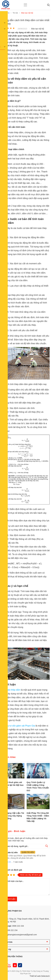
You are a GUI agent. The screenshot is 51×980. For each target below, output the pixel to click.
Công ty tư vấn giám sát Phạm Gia (18, 726)
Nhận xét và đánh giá (12, 870)
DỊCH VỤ (7, 949)
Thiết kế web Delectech (40, 976)
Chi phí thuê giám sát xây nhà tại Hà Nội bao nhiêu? (12, 785)
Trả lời (8, 862)
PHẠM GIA (8, 942)
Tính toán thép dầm (11, 690)
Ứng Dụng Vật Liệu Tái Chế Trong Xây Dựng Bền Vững (13, 816)
